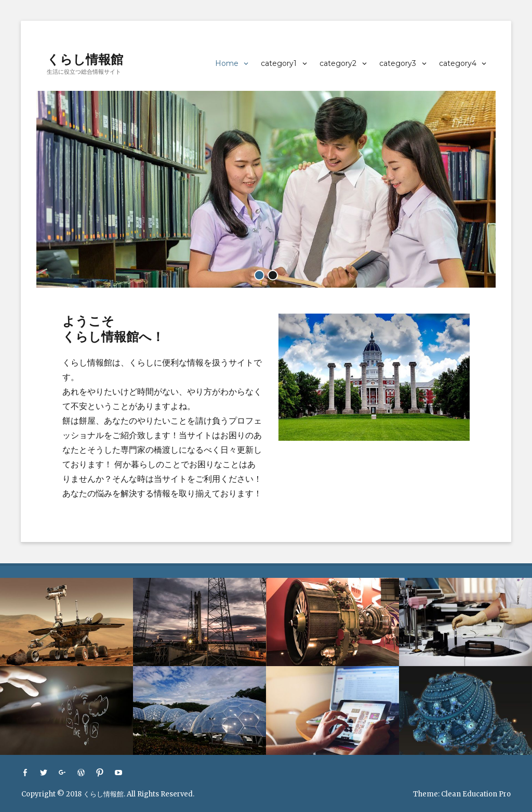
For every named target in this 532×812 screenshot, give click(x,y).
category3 (398, 63)
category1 (279, 63)
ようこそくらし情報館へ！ (113, 329)
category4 (458, 63)
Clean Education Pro (476, 794)
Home (227, 63)
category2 (338, 63)
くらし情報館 (85, 59)
